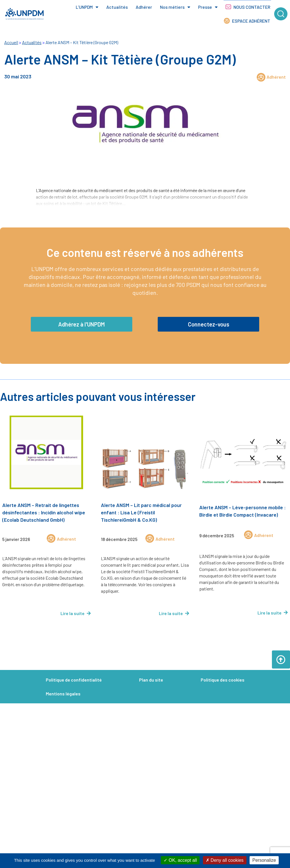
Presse (208, 7)
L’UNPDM (87, 7)
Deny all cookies (225, 860)
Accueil (11, 42)
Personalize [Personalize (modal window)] (264, 860)
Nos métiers (175, 7)
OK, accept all (180, 860)
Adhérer (144, 7)
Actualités (117, 7)
